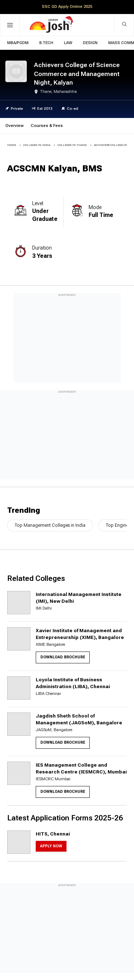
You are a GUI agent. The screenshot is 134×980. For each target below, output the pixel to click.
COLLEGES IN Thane (72, 145)
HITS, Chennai (53, 834)
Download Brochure (63, 657)
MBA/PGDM (18, 43)
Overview (14, 126)
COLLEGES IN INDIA (37, 145)
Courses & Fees (47, 126)
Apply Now (51, 846)
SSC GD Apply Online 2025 (67, 7)
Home (12, 145)
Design (90, 43)
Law (68, 43)
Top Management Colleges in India (50, 525)
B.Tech (46, 43)
